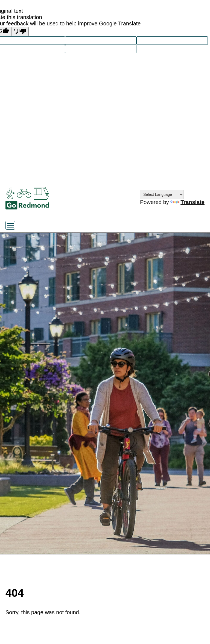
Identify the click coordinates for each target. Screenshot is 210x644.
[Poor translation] (20, 32)
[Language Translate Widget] (162, 194)
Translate (187, 202)
